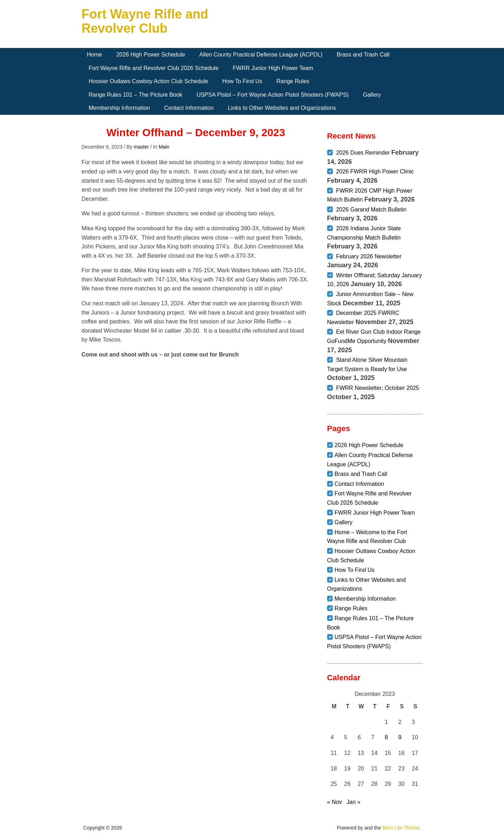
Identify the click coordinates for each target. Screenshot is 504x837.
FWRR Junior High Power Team (273, 68)
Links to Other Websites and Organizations (282, 108)
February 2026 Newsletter (369, 256)
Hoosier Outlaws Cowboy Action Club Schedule (148, 81)
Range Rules (293, 81)
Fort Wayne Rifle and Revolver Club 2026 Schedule (154, 68)
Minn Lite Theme (401, 828)
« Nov (335, 802)
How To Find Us (242, 81)
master (142, 147)
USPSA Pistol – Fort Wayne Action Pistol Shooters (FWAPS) (272, 95)
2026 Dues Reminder (363, 153)
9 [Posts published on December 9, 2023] (400, 737)
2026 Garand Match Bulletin (371, 210)
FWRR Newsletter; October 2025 (378, 388)
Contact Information (189, 108)
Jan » (354, 802)
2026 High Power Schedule (151, 55)
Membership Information (120, 108)
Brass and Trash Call (363, 55)
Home (95, 55)
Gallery (372, 95)
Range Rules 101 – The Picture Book (136, 95)
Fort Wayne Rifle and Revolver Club (145, 21)
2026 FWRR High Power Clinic (375, 171)
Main (164, 147)
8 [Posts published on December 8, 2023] (386, 737)
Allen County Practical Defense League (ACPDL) (261, 55)
